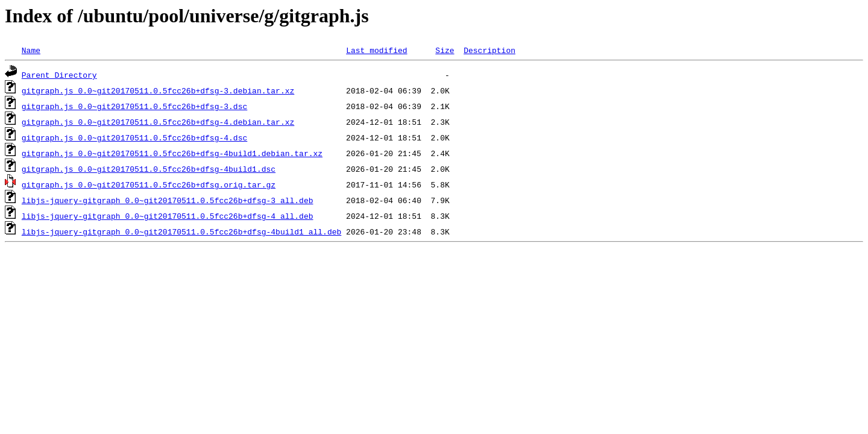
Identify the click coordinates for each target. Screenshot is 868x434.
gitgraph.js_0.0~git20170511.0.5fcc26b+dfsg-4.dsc (134, 137)
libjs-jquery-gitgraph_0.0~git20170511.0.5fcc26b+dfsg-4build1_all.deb (181, 231)
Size (445, 50)
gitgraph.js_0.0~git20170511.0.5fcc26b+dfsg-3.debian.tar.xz (158, 90)
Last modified (376, 50)
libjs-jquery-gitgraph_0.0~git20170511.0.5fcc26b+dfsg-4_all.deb (168, 216)
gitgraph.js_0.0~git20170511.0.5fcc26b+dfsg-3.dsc (134, 106)
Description (489, 50)
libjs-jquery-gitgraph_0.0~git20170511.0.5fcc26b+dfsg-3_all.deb (168, 200)
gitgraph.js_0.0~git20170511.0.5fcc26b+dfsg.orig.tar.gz (149, 184)
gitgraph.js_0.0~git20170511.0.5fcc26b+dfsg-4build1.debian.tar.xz (172, 153)
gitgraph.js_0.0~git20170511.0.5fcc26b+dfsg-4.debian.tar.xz (158, 122)
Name (31, 50)
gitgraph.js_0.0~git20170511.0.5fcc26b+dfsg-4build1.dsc (149, 169)
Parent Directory (59, 75)
